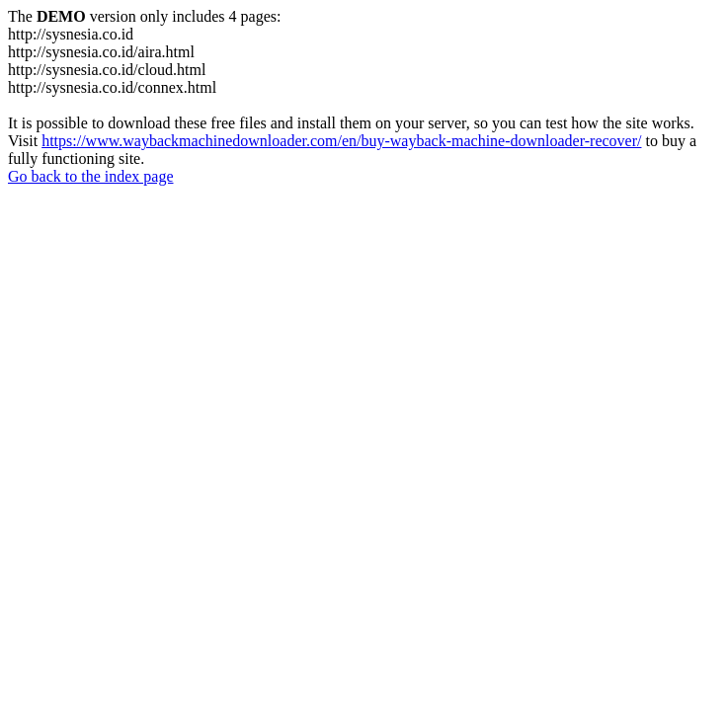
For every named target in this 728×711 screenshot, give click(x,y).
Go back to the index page (91, 176)
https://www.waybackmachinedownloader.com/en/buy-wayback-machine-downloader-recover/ (341, 141)
